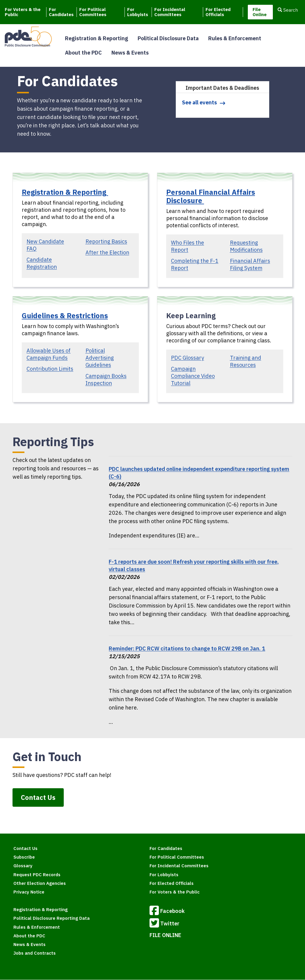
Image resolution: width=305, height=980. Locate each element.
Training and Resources (246, 361)
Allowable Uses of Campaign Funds (49, 354)
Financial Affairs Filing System (250, 264)
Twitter (164, 924)
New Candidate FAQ (45, 245)
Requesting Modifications (246, 246)
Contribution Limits (50, 369)
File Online (260, 12)
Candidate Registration (42, 263)
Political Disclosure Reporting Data (52, 918)
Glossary (23, 866)
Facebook (167, 911)
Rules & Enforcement (235, 38)
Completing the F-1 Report (195, 264)
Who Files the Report (187, 246)
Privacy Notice (29, 892)
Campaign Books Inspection (106, 380)
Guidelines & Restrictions (65, 316)
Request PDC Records (37, 875)
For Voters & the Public (23, 12)
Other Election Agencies (40, 883)
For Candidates (61, 12)
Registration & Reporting (97, 38)
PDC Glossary (187, 358)
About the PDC (83, 53)
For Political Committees (93, 12)
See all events (199, 102)
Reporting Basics (106, 241)
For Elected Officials (218, 12)
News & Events (130, 53)
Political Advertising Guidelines (100, 358)
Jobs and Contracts (35, 953)
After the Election (107, 252)
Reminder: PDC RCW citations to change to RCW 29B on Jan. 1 (187, 649)
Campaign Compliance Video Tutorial (193, 376)
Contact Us (38, 797)
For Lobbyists (138, 12)
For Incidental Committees (170, 12)
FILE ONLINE (165, 935)
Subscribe (24, 857)
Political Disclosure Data (168, 38)
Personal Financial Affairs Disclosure (211, 196)
